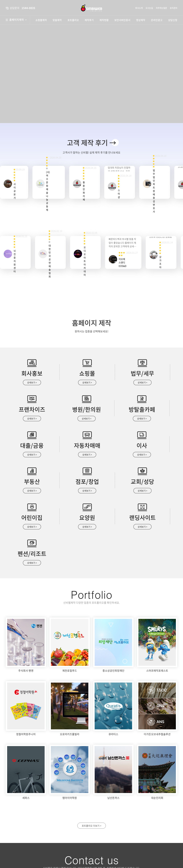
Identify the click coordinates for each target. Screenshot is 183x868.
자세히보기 (142, 846)
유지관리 (174, 8)
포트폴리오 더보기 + (92, 760)
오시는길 (149, 8)
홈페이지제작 (18, 20)
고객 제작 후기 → (92, 142)
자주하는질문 (161, 8)
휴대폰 (145, 819)
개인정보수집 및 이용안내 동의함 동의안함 (113, 846)
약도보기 (71, 821)
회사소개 (139, 8)
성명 (101, 819)
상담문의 (106, 858)
